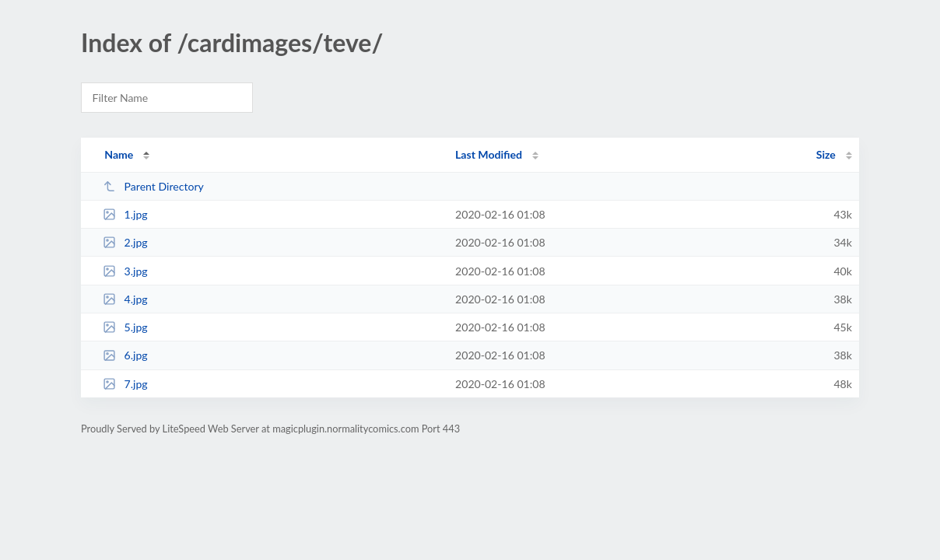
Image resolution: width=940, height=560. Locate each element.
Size (826, 154)
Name (119, 154)
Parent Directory (153, 186)
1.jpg (125, 214)
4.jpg (125, 299)
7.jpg (125, 384)
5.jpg (125, 327)
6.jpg (125, 355)
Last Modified (489, 154)
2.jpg (125, 242)
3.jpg (125, 271)
